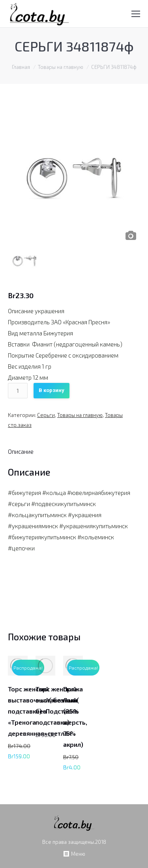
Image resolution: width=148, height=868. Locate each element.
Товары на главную (61, 67)
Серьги (46, 415)
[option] (74, 178)
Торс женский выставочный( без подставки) (57, 705)
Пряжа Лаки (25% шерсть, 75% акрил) (75, 717)
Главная (21, 67)
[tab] (21, 451)
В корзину (52, 390)
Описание (21, 451)
